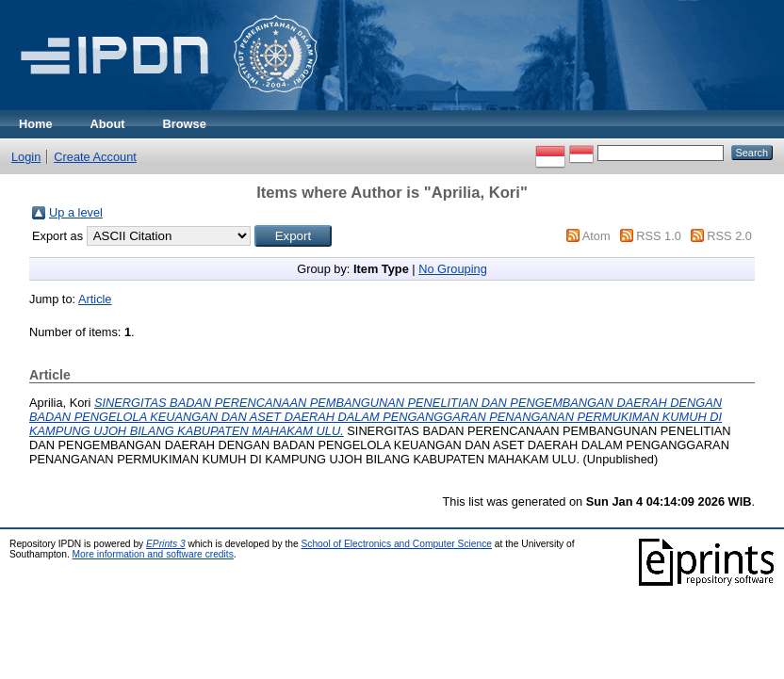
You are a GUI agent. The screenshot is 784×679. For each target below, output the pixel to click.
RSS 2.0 (729, 236)
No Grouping (453, 269)
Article (95, 299)
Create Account (95, 157)
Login (26, 157)
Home (36, 124)
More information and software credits (153, 554)
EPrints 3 (166, 544)
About (108, 124)
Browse (185, 124)
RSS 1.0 (659, 236)
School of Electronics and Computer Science (396, 544)
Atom (596, 236)
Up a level (76, 212)
